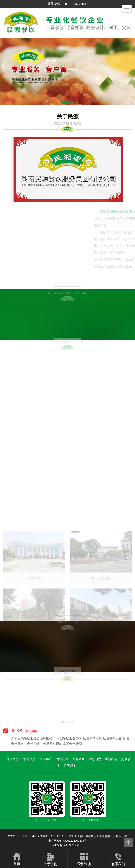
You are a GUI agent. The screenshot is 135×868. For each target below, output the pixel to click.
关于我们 (51, 859)
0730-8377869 (75, 4)
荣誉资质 (29, 759)
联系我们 (70, 766)
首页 (17, 859)
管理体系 (78, 759)
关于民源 (13, 759)
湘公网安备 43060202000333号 (67, 841)
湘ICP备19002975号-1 (66, 845)
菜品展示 (111, 759)
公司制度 (95, 759)
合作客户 (46, 759)
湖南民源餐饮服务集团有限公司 (96, 836)
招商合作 (62, 759)
